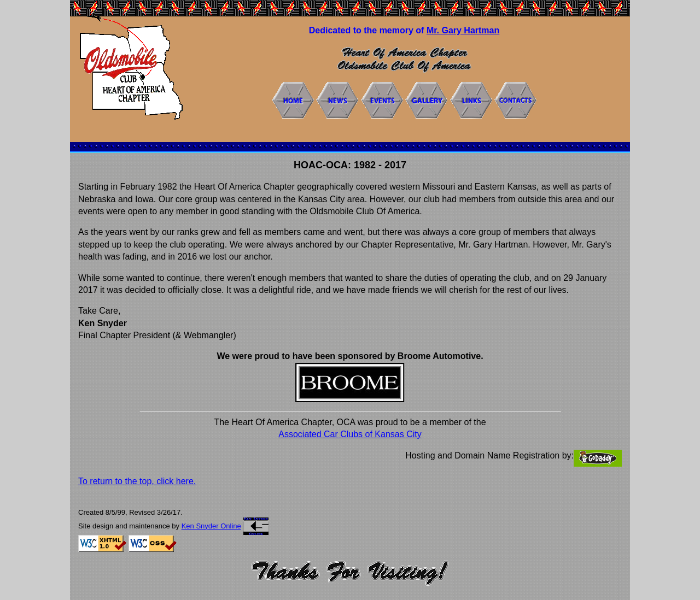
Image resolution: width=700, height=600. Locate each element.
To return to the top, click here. (137, 481)
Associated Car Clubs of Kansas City (350, 434)
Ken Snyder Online (211, 526)
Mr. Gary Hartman (463, 30)
